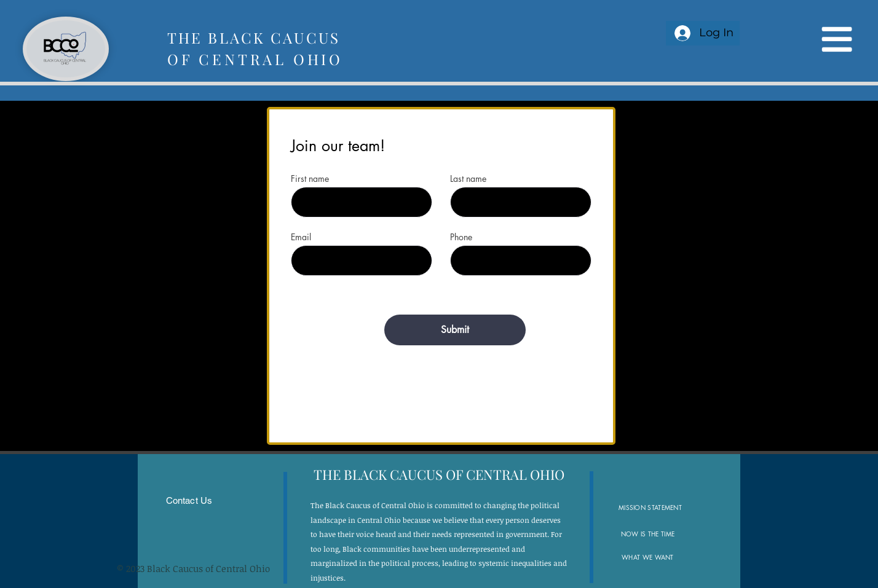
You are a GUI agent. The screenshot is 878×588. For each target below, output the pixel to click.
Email (301, 237)
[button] (836, 40)
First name (310, 179)
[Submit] (455, 330)
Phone (461, 237)
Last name (468, 179)
